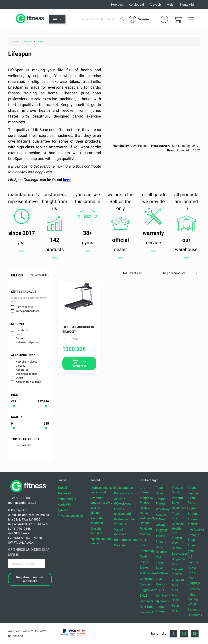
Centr (143, 556)
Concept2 (146, 579)
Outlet (20, 378)
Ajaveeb (155, 5)
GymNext (162, 596)
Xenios (160, 536)
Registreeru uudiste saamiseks (30, 579)
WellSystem (148, 573)
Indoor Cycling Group (193, 599)
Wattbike (162, 573)
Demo (19, 338)
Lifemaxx (194, 589)
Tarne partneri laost (28, 311)
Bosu (159, 493)
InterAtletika (196, 529)
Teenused (64, 493)
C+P (159, 557)
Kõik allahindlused (27, 362)
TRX (143, 545)
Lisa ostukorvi (80, 364)
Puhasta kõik (39, 275)
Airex (143, 540)
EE (164, 19)
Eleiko (144, 568)
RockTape (147, 607)
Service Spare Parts (193, 498)
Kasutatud (22, 330)
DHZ (191, 578)
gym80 (192, 551)
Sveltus (193, 562)
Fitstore (161, 542)
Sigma (192, 508)
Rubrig (192, 488)
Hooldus (117, 5)
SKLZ (144, 596)
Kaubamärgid (67, 499)
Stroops (193, 514)
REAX (176, 611)
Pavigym (146, 529)
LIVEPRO (194, 583)
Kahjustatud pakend (28, 342)
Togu (159, 488)
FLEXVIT (162, 530)
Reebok (161, 584)
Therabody (147, 551)
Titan (191, 545)
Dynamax (162, 601)
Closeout (21, 366)
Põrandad (121, 545)
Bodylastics (180, 554)
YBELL (160, 590)
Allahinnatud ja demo (28, 382)
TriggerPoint (148, 590)
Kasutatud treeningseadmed (26, 372)
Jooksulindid (23, 445)
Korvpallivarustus (126, 493)
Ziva (159, 579)
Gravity (161, 525)
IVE (190, 556)
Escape (145, 584)
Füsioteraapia (124, 488)
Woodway (163, 509)
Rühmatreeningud (126, 540)
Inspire (144, 562)
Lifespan (178, 580)
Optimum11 (196, 615)
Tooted (62, 488)
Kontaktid (187, 5)
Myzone (145, 534)
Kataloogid (136, 5)
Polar (175, 606)
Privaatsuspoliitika (70, 516)
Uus (18, 334)
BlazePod (146, 612)
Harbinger (146, 601)
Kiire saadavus (25, 307)
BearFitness (180, 508)
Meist (171, 5)
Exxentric (194, 609)
